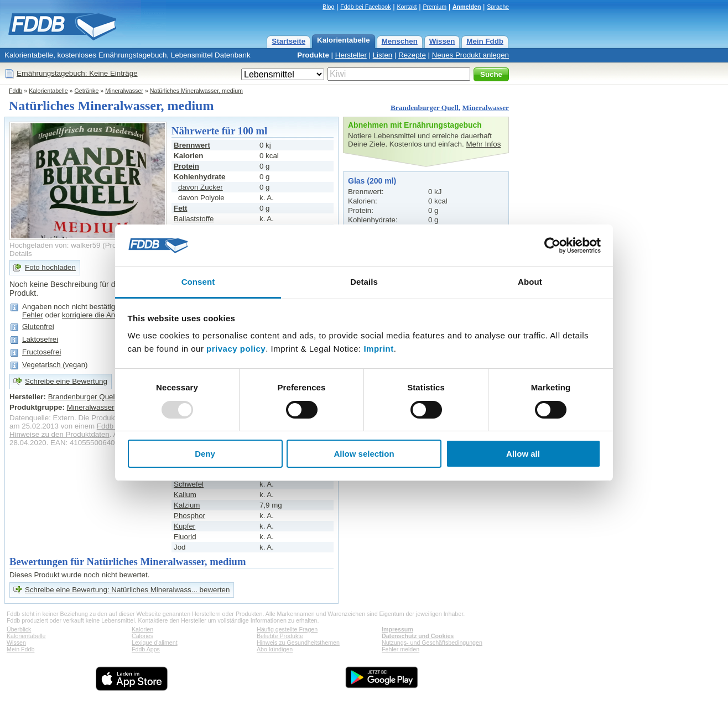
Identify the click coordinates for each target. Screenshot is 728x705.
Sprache (498, 7)
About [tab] (530, 282)
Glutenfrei (38, 327)
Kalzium (187, 505)
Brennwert (192, 145)
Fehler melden (401, 649)
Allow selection (364, 454)
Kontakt (407, 7)
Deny (205, 454)
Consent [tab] (198, 282)
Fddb (15, 91)
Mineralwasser (124, 91)
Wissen (442, 41)
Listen (383, 55)
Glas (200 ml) (372, 181)
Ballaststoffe (194, 219)
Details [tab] (364, 282)
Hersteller (351, 55)
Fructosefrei (41, 352)
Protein (186, 166)
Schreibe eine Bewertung (66, 381)
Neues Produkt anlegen (470, 55)
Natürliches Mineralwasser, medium (196, 91)
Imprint (378, 349)
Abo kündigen (275, 649)
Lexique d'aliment (155, 643)
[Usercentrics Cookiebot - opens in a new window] (552, 246)
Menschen (400, 41)
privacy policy (236, 349)
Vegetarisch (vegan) (55, 365)
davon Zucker (201, 187)
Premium (435, 7)
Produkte (313, 55)
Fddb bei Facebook (365, 7)
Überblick (19, 629)
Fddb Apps (146, 649)
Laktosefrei (40, 339)
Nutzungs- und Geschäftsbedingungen (432, 643)
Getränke (87, 91)
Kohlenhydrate (199, 177)
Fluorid (185, 537)
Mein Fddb (485, 41)
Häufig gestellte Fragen (287, 629)
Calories (142, 636)
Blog (328, 7)
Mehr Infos (483, 144)
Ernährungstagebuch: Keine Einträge (77, 73)
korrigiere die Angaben (99, 315)
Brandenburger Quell (425, 108)
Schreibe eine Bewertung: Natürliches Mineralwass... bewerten (127, 590)
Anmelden (467, 7)
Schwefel (189, 484)
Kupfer (184, 526)
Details (21, 254)
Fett (180, 208)
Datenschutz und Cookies (418, 636)
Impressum (397, 629)
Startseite (288, 41)
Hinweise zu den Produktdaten (59, 434)
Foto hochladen (50, 267)
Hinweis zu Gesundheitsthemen (298, 643)
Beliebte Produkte (280, 636)
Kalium (185, 495)
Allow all (523, 454)
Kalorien (142, 629)
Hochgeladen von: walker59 (55, 245)
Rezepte (412, 55)
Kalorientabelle (344, 40)
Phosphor (189, 516)
